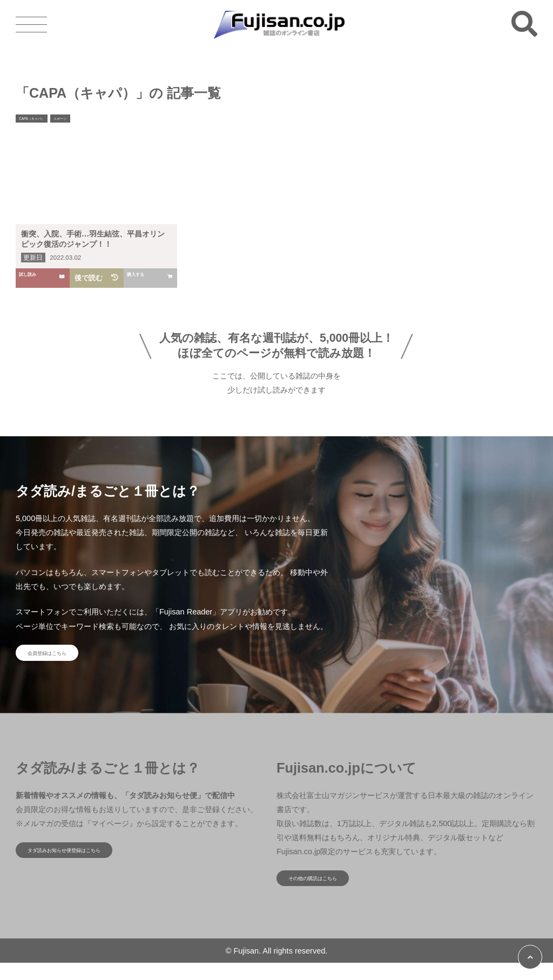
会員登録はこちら (64, 657)
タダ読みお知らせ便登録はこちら (91, 863)
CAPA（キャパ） (42, 121)
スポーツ (85, 121)
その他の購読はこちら (333, 891)
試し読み (43, 278)
